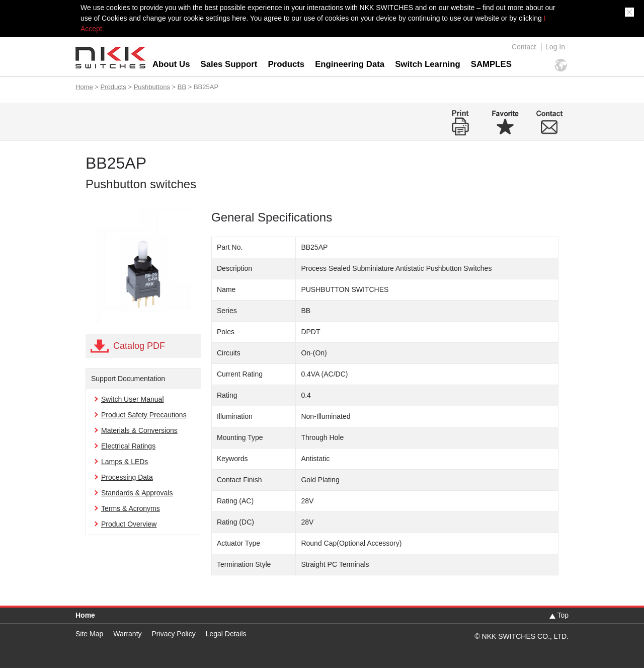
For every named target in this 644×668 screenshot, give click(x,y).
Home (84, 87)
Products (286, 64)
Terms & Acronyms (131, 508)
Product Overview (129, 524)
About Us (171, 64)
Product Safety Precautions (144, 415)
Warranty (127, 634)
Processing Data (127, 477)
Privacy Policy (174, 634)
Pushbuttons (152, 87)
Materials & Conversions (139, 430)
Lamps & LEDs (125, 462)
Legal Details (226, 634)
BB (182, 87)
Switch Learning (428, 64)
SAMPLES (491, 64)
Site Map (89, 634)
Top (563, 615)
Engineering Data (350, 64)
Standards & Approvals (137, 493)
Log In (555, 47)
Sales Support (229, 64)
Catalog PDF (139, 346)
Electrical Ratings (128, 446)
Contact (524, 47)
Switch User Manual (133, 399)
